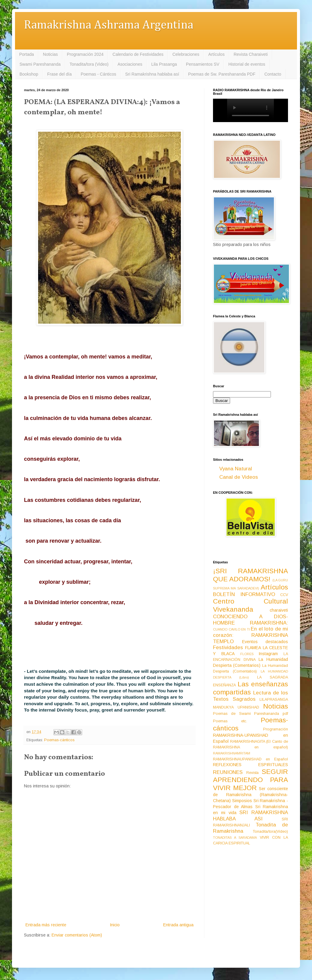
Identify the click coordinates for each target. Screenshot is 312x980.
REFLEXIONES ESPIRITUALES (250, 765)
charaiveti (279, 610)
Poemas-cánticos (59, 740)
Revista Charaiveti (251, 54)
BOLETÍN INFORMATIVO (244, 594)
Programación (276, 729)
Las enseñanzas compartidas (250, 688)
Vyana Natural (236, 469)
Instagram (268, 654)
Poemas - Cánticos (98, 74)
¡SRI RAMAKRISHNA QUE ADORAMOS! (250, 575)
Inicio (115, 925)
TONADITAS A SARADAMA (235, 838)
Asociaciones (130, 64)
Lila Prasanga (164, 64)
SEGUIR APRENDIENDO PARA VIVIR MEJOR (250, 780)
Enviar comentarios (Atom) (77, 935)
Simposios (242, 801)
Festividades (228, 647)
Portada (27, 54)
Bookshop (29, 74)
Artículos (216, 54)
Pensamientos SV (203, 64)
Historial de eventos (247, 64)
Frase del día (59, 74)
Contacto (273, 74)
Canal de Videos (239, 477)
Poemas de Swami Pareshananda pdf (250, 714)
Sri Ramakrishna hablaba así (152, 74)
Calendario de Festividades (138, 54)
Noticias (50, 54)
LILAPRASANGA (274, 700)
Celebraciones (186, 54)
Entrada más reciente (46, 925)
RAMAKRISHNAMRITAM (232, 753)
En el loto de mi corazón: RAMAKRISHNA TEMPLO (250, 635)
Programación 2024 (85, 54)
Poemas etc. (230, 721)
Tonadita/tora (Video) (89, 64)
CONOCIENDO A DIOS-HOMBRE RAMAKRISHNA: (250, 620)
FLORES (247, 654)
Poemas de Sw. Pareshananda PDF (222, 74)
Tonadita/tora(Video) (270, 832)
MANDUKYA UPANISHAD (236, 707)
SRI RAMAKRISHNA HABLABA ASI (250, 816)
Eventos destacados (265, 642)
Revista (252, 773)
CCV (284, 595)
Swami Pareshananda (40, 64)
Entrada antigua (178, 925)
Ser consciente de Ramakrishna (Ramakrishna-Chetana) (250, 795)
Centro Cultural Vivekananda (250, 605)
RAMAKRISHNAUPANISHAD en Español (250, 759)
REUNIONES (228, 772)
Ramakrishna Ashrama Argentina (109, 25)
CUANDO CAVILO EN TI (231, 629)
